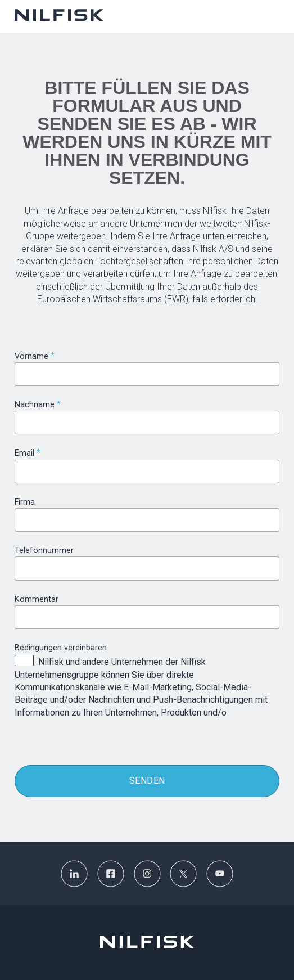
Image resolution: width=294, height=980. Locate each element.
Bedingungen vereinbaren (61, 648)
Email (24, 453)
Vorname (31, 356)
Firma (25, 502)
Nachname (35, 405)
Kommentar (37, 599)
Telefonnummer (44, 550)
